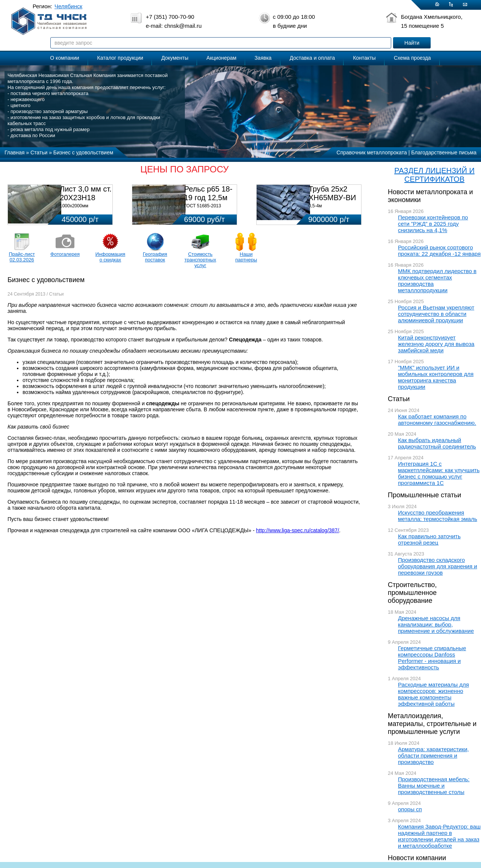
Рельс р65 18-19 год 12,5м (208, 193)
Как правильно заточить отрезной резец (429, 539)
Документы (175, 58)
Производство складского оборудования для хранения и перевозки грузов (438, 566)
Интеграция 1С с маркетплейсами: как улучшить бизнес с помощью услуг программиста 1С (439, 473)
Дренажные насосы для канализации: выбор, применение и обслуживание (436, 624)
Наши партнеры (246, 257)
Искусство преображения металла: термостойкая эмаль (438, 516)
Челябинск (68, 6)
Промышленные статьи (424, 495)
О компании (64, 58)
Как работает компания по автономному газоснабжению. (437, 420)
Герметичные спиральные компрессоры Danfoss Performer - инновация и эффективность (432, 658)
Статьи (399, 399)
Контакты (364, 58)
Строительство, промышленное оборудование (412, 593)
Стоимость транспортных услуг (200, 260)
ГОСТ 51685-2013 (203, 206)
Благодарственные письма (444, 152)
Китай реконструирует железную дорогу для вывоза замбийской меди (436, 344)
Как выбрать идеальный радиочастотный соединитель (437, 443)
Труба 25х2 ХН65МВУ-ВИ (332, 193)
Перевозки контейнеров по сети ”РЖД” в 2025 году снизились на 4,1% (433, 224)
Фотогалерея (65, 254)
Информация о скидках (110, 257)
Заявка (263, 58)
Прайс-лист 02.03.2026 (22, 257)
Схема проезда (412, 58)
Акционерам (221, 58)
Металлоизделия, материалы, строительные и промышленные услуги (432, 724)
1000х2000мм (74, 206)
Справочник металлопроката (372, 152)
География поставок (155, 257)
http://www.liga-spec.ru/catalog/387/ (297, 530)
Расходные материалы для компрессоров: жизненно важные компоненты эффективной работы (433, 694)
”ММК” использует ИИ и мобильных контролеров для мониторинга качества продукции (436, 377)
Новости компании (417, 858)
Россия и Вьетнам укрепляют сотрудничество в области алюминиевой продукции (436, 314)
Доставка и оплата (312, 58)
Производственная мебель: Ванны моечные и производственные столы (434, 786)
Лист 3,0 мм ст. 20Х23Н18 (86, 193)
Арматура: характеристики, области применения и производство (433, 756)
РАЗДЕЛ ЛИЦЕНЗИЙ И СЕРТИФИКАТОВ (434, 175)
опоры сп (410, 809)
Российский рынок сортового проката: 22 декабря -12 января (439, 251)
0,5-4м (315, 206)
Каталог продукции (120, 58)
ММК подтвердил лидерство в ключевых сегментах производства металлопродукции (437, 281)
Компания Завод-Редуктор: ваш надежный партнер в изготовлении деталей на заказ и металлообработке (439, 836)
